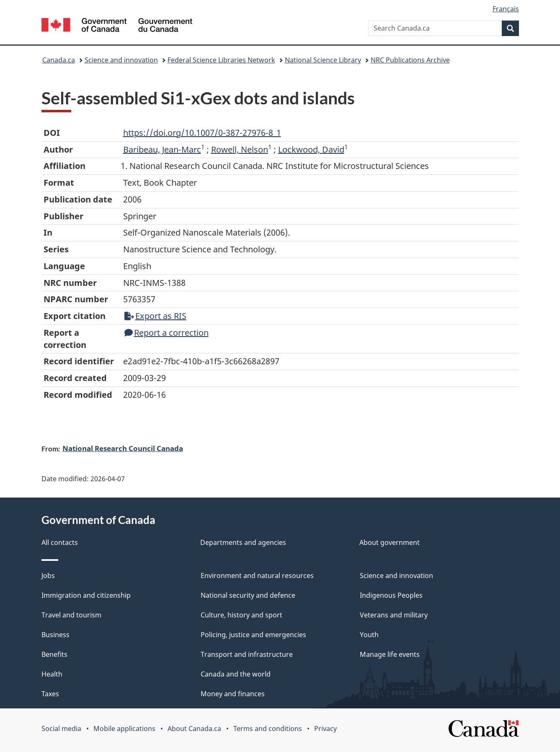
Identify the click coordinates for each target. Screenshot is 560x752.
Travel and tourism (71, 615)
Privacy (325, 729)
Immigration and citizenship (86, 595)
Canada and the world (236, 674)
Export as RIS (155, 316)
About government (390, 542)
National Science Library (323, 60)
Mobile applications (124, 729)
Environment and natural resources (257, 576)
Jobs (48, 576)
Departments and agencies (243, 542)
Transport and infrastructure (247, 654)
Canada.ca (59, 60)
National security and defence (248, 595)
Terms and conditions (268, 729)
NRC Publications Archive (410, 60)
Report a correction (166, 333)
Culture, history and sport (241, 615)
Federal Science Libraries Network (221, 60)
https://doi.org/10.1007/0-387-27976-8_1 (202, 133)
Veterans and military (394, 615)
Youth (369, 635)
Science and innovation (121, 60)
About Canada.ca (194, 729)
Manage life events (390, 654)
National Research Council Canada (123, 448)
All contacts (60, 542)
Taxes (50, 694)
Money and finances (233, 694)
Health (52, 674)
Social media (61, 729)
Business (55, 635)
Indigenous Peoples (391, 595)
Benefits (54, 654)
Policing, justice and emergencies (253, 635)
